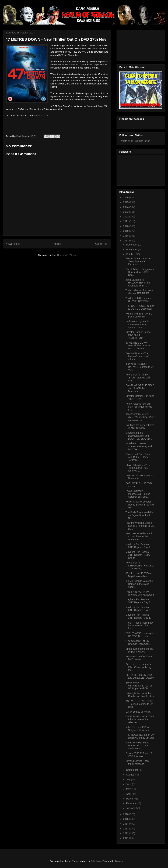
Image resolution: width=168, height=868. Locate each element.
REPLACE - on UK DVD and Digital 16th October (140, 676)
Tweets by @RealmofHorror (134, 141)
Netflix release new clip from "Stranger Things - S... (139, 407)
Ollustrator (96, 861)
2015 (126, 819)
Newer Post (13, 244)
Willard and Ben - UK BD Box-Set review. (139, 315)
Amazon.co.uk (41, 116)
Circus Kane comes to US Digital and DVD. (139, 650)
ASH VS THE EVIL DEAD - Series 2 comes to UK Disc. (139, 704)
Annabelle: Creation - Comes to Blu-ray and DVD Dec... (139, 446)
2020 (126, 226)
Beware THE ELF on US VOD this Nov (139, 755)
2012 (126, 833)
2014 (126, 824)
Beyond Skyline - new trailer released (137, 762)
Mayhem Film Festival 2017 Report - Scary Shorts (138, 555)
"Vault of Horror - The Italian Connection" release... (137, 356)
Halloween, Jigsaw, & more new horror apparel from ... (137, 324)
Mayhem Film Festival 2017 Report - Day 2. (138, 609)
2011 (126, 838)
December (132, 245)
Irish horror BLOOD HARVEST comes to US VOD (140, 367)
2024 (126, 207)
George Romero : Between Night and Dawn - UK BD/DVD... (139, 436)
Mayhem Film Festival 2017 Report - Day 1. (138, 616)
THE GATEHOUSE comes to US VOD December (140, 307)
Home (58, 244)
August (130, 775)
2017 (126, 241)
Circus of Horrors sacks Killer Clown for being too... (138, 667)
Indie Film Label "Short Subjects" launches (138, 729)
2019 (126, 231)
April (129, 794)
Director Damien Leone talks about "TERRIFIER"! (138, 335)
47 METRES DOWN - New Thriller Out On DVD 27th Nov (138, 346)
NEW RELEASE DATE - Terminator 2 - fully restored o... (139, 468)
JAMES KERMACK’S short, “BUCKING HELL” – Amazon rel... (140, 417)
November (132, 250)
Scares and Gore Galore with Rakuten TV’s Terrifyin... (139, 457)
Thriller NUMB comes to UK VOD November (139, 300)
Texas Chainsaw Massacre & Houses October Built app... (138, 494)
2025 (126, 202)
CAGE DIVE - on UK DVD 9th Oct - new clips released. (140, 719)
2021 (126, 221)
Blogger (119, 861)
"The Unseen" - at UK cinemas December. (138, 642)
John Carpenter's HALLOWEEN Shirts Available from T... (138, 283)
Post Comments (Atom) (64, 255)
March (130, 799)
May (129, 789)
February (131, 803)
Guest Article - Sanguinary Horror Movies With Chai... (140, 272)
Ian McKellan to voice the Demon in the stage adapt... (139, 584)
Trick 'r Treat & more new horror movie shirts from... (139, 626)
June (129, 784)
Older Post (102, 244)
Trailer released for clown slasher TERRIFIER (139, 292)
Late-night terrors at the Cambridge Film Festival (140, 695)
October (131, 254)
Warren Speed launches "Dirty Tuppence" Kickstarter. (139, 261)
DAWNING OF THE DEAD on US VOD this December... (140, 388)
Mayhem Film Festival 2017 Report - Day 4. (138, 546)
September (132, 770)
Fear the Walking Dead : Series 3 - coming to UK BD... (140, 526)
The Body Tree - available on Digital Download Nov (139, 515)
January (131, 808)
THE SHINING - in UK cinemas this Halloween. (140, 593)
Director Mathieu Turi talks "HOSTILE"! (140, 397)
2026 (126, 197)
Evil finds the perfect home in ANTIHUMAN (140, 427)
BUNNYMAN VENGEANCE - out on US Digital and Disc (139, 686)
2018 (126, 236)
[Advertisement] (135, 44)
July (129, 780)
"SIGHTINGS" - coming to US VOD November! (139, 635)
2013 (126, 829)
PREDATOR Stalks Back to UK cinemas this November (139, 536)
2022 (126, 217)
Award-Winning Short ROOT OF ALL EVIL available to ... (138, 746)
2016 (126, 814)
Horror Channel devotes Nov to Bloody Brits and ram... (140, 505)
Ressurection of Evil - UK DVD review (139, 658)
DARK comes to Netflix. (138, 712)
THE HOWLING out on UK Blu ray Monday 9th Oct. (140, 736)
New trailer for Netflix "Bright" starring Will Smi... (138, 378)
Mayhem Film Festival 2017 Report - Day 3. (138, 601)
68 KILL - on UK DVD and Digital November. (139, 575)
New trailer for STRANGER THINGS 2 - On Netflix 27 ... (140, 566)
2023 (126, 212)
